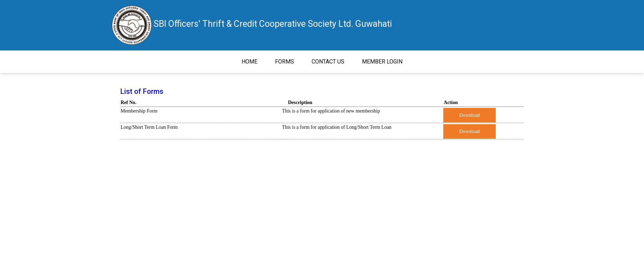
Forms (285, 62)
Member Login (382, 62)
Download (469, 115)
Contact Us (328, 62)
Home (254, 61)
